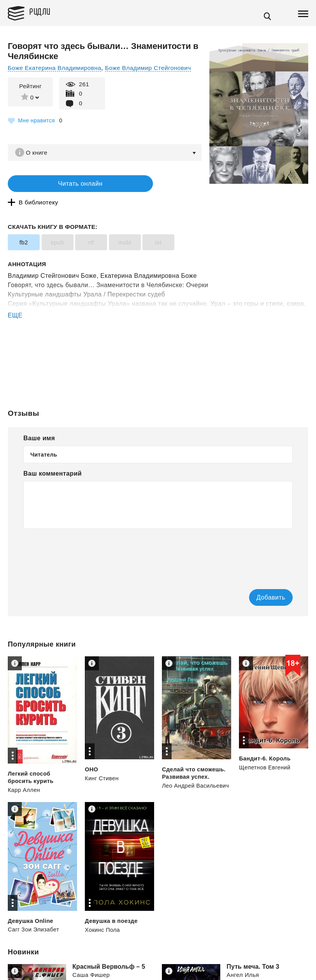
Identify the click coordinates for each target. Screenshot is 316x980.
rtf (91, 228)
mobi (125, 228)
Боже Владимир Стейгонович (153, 68)
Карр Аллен (25, 774)
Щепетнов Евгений (265, 752)
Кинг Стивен (102, 763)
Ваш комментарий (53, 458)
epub (57, 228)
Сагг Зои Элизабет (34, 914)
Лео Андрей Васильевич (197, 770)
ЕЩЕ (15, 300)
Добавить (256, 582)
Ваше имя (39, 423)
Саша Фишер (91, 960)
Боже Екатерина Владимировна (56, 68)
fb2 (24, 228)
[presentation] (83, 538)
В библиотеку (144, 185)
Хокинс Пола (103, 914)
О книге (39, 153)
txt (158, 228)
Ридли (44, 12)
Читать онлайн (56, 185)
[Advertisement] (158, 336)
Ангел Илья (243, 960)
